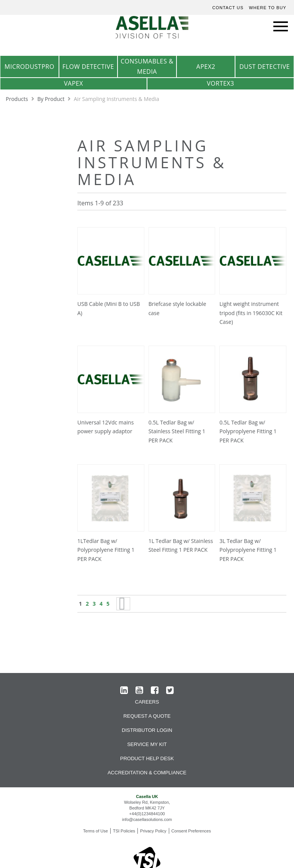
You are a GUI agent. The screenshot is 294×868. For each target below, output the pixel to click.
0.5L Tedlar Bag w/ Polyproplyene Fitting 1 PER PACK (248, 432)
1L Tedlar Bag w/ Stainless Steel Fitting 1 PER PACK (181, 545)
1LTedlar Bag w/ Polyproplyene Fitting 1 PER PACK (106, 550)
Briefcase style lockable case (177, 308)
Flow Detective (88, 67)
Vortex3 (220, 83)
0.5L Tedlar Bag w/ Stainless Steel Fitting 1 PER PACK (177, 432)
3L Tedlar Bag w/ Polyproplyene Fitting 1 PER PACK (248, 550)
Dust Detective (265, 67)
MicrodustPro (29, 67)
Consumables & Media (147, 66)
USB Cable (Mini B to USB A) (109, 308)
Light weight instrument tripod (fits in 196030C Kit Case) (251, 313)
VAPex (73, 83)
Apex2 (206, 67)
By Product (51, 99)
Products (18, 99)
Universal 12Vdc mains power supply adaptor (105, 427)
